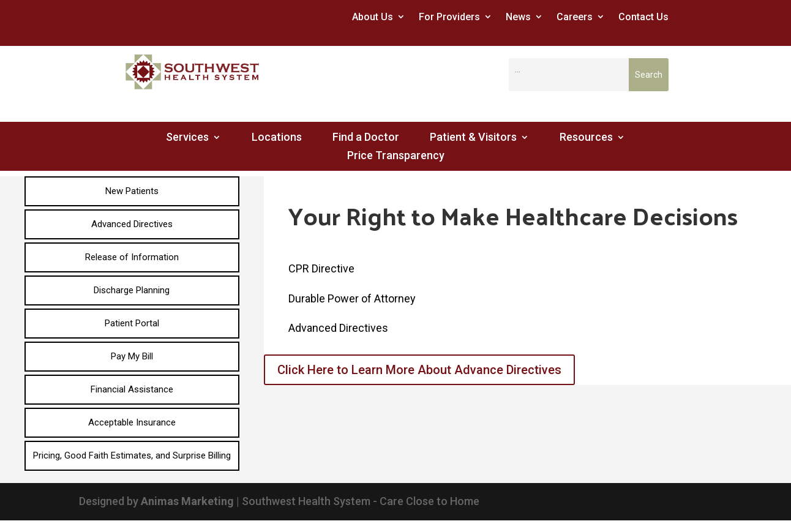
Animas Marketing (187, 501)
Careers (575, 17)
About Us (373, 17)
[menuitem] (132, 191)
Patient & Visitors (473, 138)
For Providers (449, 17)
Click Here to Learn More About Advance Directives (419, 370)
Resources (586, 138)
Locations (277, 138)
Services (187, 138)
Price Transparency (396, 156)
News (518, 17)
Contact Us (643, 17)
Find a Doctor (366, 138)
